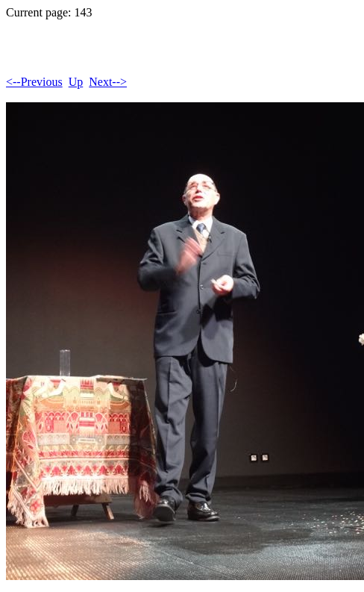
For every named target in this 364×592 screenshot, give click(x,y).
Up (76, 82)
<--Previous (34, 82)
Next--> (108, 82)
